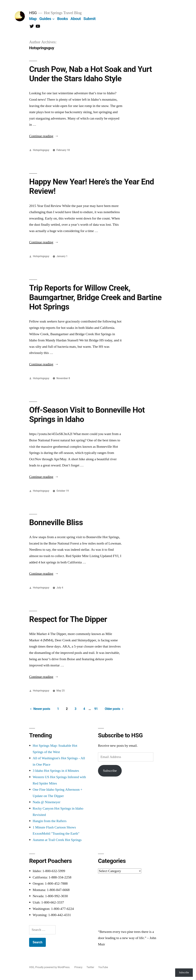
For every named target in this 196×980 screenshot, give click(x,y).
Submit (89, 19)
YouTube (103, 967)
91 (96, 709)
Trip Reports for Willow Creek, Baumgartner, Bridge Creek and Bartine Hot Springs (95, 297)
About (76, 19)
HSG (33, 13)
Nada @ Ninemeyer (46, 802)
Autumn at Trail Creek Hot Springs (57, 840)
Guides (45, 19)
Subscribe (110, 771)
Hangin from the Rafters (50, 821)
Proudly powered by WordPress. (53, 967)
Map (33, 19)
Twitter (90, 967)
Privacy (78, 967)
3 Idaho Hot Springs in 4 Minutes (56, 771)
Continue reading (44, 136)
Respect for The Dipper (68, 619)
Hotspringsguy (41, 150)
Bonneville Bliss (56, 522)
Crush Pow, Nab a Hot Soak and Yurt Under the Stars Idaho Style (90, 74)
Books (62, 19)
